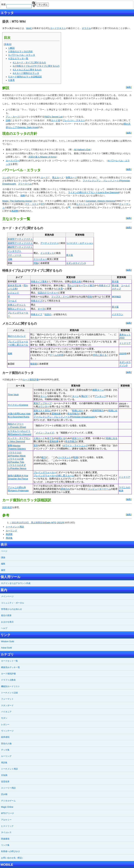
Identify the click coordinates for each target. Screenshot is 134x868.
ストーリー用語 (8, 788)
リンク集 (5, 845)
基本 (44, 281)
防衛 (90, 297)
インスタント (47, 253)
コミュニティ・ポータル (13, 603)
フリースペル (25, 184)
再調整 (15, 211)
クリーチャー (40, 259)
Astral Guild (6, 648)
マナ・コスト (32, 204)
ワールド (12, 301)
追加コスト (39, 410)
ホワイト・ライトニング (75, 445)
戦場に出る (112, 438)
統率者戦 (5, 737)
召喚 (10, 259)
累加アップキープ (43, 403)
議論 (3, 557)
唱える (62, 438)
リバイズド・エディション (80, 243)
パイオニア (6, 712)
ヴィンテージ (7, 731)
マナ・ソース (14, 255)
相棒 (23, 196)
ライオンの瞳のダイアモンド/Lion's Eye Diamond (93, 192)
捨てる (51, 438)
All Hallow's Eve (82, 150)
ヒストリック (83, 204)
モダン (4, 718)
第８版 (115, 281)
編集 (129, 87)
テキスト (61, 28)
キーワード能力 (86, 286)
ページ (4, 551)
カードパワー (13, 161)
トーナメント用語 (15, 527)
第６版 (70, 255)
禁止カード (58, 177)
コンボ (6, 177)
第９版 (115, 307)
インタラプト (14, 251)
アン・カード (13, 117)
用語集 (9, 538)
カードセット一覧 (9, 661)
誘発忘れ (65, 489)
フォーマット (7, 699)
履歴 (3, 570)
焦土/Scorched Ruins (18, 417)
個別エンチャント (17, 309)
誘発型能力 (98, 410)
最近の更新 (6, 615)
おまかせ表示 (7, 622)
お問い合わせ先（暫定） (13, 858)
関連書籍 (5, 839)
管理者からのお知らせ (12, 609)
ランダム (43, 5)
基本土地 (76, 281)
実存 (36, 445)
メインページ (7, 596)
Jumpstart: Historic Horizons (100, 201)
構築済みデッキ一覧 (10, 667)
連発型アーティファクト (20, 243)
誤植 (8, 120)
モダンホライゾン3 (76, 263)
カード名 (56, 120)
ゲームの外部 (57, 355)
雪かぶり (72, 286)
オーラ (41, 309)
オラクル (86, 28)
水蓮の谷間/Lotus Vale (19, 414)
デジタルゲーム (8, 801)
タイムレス (6, 832)
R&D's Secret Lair (54, 117)
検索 (34, 4)
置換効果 (56, 414)
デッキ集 (5, 750)
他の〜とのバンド (17, 336)
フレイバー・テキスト (74, 120)
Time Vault (13, 395)
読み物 (4, 794)
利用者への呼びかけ (10, 851)
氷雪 (60, 289)
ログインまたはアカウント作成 (16, 583)
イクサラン (118, 314)
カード (53, 28)
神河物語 (116, 297)
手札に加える (100, 355)
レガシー (5, 724)
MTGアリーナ (8, 813)
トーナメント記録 (9, 693)
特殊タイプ (37, 281)
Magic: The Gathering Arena (17, 201)
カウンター (44, 406)
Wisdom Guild (8, 641)
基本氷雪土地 (14, 286)
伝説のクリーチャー (48, 293)
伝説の (48, 314)
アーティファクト (49, 243)
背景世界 (5, 782)
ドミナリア (125, 343)
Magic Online (7, 807)
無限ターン (98, 390)
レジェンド (13, 293)
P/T (43, 204)
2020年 (123, 354)
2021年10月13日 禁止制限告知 (28, 523)
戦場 (76, 457)
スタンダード (7, 705)
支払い (48, 410)
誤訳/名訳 (7, 507)
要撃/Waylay (14, 446)
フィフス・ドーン (60, 297)
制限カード (71, 177)
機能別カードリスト (10, 686)
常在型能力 (73, 414)
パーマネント (64, 457)
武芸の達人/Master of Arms (42, 157)
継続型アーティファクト (20, 247)
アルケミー (6, 820)
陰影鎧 (34, 364)
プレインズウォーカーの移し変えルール (54, 476)
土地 (36, 438)
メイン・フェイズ (45, 433)
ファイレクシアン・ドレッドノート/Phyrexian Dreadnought (64, 417)
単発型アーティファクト (20, 239)
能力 (44, 457)
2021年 (61, 523)
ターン (44, 396)
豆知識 (4, 775)
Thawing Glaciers (17, 449)
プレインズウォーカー (45, 472)
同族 (36, 263)
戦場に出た (78, 410)
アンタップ (100, 396)
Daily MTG (51, 523)
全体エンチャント (17, 305)
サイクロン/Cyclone (18, 405)
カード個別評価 (31, 380)
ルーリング (11, 531)
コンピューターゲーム (99, 489)
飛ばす (85, 396)
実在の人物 (6, 744)
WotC (29, 28)
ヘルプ (4, 628)
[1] (69, 207)
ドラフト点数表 (8, 680)
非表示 (8, 44)
